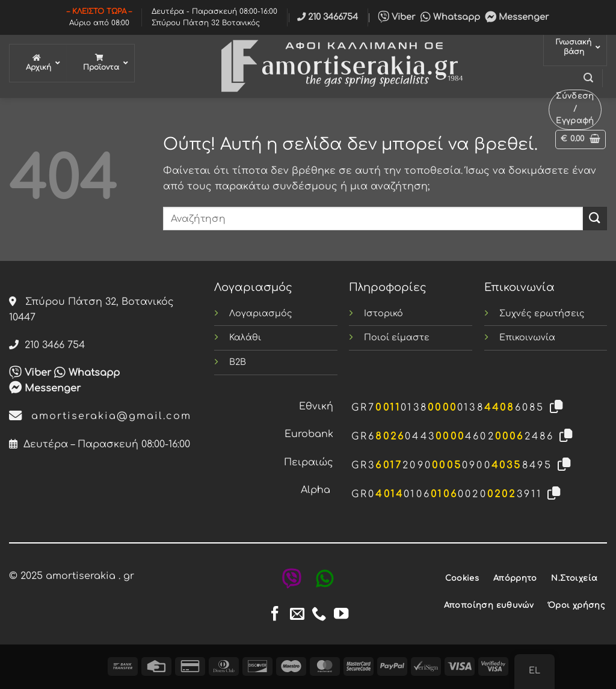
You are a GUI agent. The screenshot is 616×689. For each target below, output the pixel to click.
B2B (238, 362)
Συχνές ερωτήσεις (542, 313)
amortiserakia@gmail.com (100, 416)
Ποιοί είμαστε (397, 337)
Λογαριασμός (261, 313)
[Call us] (319, 615)
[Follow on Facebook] (275, 615)
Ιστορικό (383, 313)
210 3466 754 (47, 345)
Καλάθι (245, 337)
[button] (588, 78)
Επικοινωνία (527, 337)
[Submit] (595, 219)
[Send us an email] (297, 615)
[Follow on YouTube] (341, 615)
